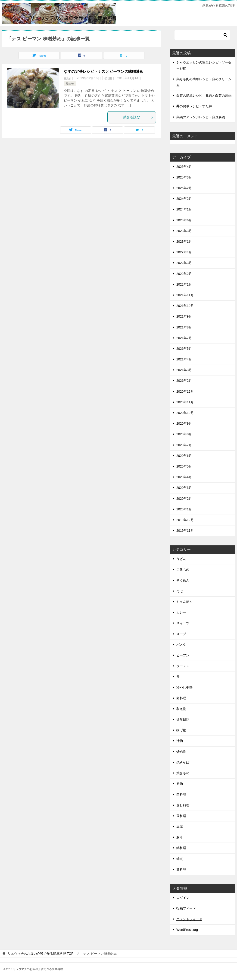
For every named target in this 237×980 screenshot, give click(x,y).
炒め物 (70, 84)
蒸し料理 (183, 805)
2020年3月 (184, 488)
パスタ (181, 645)
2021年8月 (184, 327)
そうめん (183, 580)
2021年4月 (184, 359)
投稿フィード (186, 908)
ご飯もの (183, 570)
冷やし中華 (184, 687)
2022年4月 (184, 252)
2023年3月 (184, 231)
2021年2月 (184, 381)
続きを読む (138, 117)
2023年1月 (184, 242)
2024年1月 (184, 209)
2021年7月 (184, 338)
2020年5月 (184, 466)
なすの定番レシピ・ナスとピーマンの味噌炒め (103, 72)
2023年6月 (184, 220)
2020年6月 (184, 456)
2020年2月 (184, 499)
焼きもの (183, 773)
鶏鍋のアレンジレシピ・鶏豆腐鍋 (201, 117)
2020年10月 (185, 413)
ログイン (183, 898)
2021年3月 (184, 370)
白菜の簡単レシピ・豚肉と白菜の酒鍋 (204, 95)
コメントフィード (189, 919)
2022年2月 (184, 274)
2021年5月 (184, 349)
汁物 (180, 741)
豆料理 (181, 816)
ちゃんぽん (184, 602)
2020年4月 (184, 477)
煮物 (180, 784)
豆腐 (180, 827)
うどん (181, 559)
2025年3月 (184, 177)
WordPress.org (187, 930)
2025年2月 (184, 188)
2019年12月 (185, 520)
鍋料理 (181, 848)
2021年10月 (185, 306)
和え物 (181, 709)
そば (180, 591)
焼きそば (183, 762)
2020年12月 (185, 391)
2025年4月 (184, 167)
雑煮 (180, 859)
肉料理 (181, 794)
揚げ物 (181, 730)
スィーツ (183, 623)
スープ (181, 634)
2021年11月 (185, 295)
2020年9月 (184, 423)
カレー (181, 612)
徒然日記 (183, 719)
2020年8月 (184, 434)
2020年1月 (184, 509)
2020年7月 (184, 445)
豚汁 (180, 837)
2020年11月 (185, 402)
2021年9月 (184, 316)
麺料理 (181, 869)
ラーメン (183, 666)
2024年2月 (184, 199)
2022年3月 (184, 263)
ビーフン (183, 655)
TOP (41, 954)
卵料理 (181, 698)
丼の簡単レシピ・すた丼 (194, 106)
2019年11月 (185, 531)
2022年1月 (184, 284)
